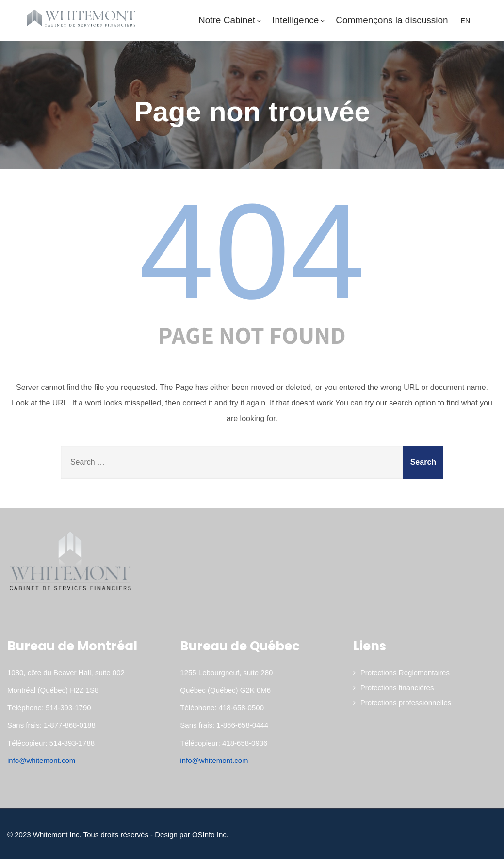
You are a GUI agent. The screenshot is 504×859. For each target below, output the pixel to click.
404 (252, 251)
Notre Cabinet (230, 20)
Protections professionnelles (406, 703)
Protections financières (397, 688)
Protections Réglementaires (405, 673)
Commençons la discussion (392, 20)
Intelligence (299, 20)
